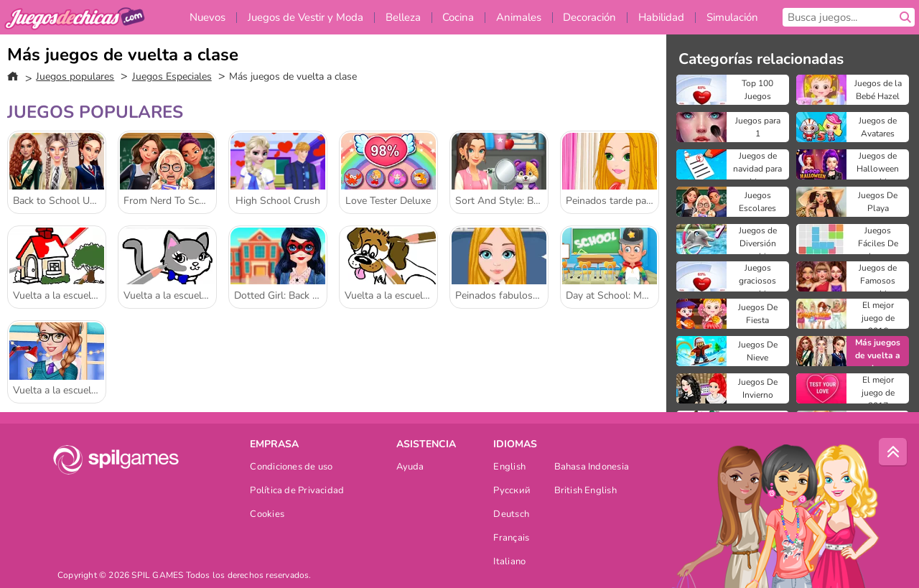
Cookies (267, 515)
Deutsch (511, 515)
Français (511, 539)
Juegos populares (75, 76)
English (509, 468)
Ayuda (410, 468)
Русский (512, 491)
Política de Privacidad (297, 491)
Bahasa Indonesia (592, 468)
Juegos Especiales (172, 76)
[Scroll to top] (893, 452)
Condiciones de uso (291, 468)
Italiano (509, 563)
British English (586, 491)
